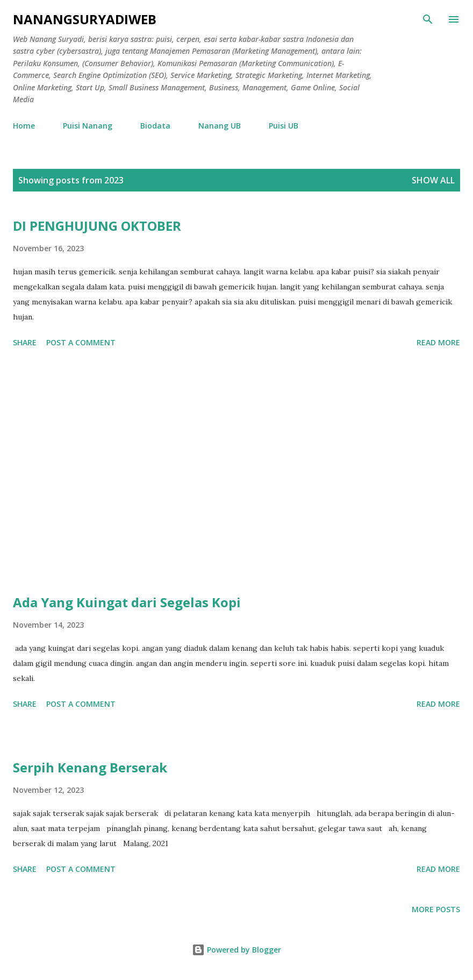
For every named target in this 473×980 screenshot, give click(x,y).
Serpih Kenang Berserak (90, 767)
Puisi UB (284, 126)
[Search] (428, 19)
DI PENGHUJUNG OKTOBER (97, 226)
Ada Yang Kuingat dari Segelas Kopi (127, 602)
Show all (433, 180)
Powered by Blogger (236, 950)
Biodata (155, 126)
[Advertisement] (236, 473)
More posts (436, 909)
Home (24, 126)
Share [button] (25, 342)
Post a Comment (81, 342)
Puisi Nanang (88, 126)
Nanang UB (220, 126)
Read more (438, 342)
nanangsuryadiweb (85, 19)
